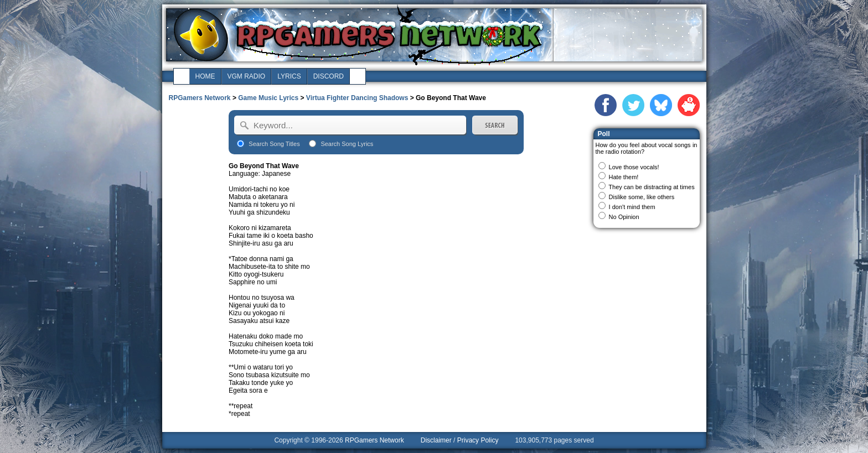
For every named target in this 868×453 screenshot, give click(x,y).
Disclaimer (436, 440)
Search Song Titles (274, 144)
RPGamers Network (200, 98)
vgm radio (247, 76)
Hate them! (624, 177)
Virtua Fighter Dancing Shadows (357, 98)
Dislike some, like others (642, 197)
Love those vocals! (634, 167)
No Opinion (624, 217)
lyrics (289, 76)
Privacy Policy (478, 440)
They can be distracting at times (651, 187)
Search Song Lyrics (347, 144)
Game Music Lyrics (268, 98)
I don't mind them (632, 207)
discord (329, 76)
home (205, 76)
